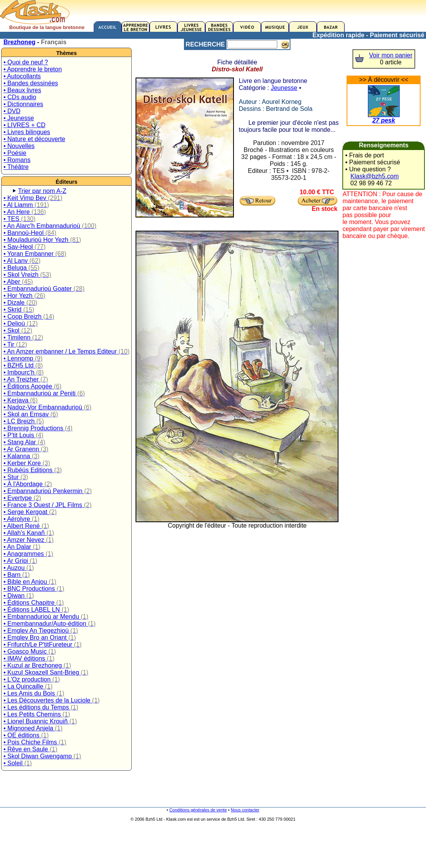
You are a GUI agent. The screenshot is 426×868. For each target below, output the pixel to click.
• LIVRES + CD (24, 125)
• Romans (17, 160)
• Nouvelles (19, 146)
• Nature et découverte (34, 139)
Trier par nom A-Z (42, 191)
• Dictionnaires (23, 104)
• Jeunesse (19, 118)
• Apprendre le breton (33, 69)
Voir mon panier (391, 55)
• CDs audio (20, 97)
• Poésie (15, 153)
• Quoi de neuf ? (26, 62)
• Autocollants (22, 76)
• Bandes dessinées (31, 83)
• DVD (12, 111)
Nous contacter (245, 810)
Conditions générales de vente (198, 810)
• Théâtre (16, 167)
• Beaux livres (22, 90)
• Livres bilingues (27, 132)
